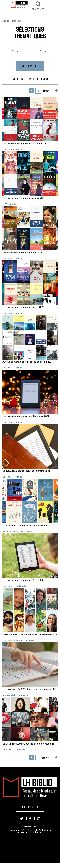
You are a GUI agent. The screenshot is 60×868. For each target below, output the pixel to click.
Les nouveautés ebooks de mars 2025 (23, 307)
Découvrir (17, 21)
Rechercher (30, 66)
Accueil (6, 21)
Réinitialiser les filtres (30, 79)
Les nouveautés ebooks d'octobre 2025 (24, 198)
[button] (38, 5)
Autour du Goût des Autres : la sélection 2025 (28, 362)
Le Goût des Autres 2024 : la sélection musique (28, 744)
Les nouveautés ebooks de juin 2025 (22, 253)
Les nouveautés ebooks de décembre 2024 (26, 416)
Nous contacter (30, 807)
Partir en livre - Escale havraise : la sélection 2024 (30, 635)
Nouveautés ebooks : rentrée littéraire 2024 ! (27, 471)
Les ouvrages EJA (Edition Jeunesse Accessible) (29, 689)
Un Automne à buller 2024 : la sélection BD (26, 526)
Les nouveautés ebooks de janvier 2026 (24, 144)
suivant (46, 91)
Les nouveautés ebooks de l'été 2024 (23, 580)
